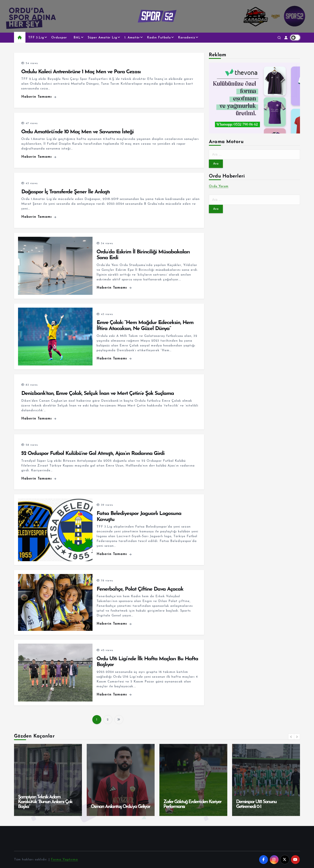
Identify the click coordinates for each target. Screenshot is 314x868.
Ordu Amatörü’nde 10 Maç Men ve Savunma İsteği (77, 132)
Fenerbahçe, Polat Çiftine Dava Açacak (140, 589)
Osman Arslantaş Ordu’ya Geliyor (120, 807)
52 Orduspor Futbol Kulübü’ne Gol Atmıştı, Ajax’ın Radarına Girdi (93, 454)
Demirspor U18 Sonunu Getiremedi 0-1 (256, 804)
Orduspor (59, 38)
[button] (291, 737)
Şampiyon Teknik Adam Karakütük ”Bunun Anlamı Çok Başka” (45, 802)
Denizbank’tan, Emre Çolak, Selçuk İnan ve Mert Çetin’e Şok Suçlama (98, 394)
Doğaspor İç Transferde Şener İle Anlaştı (65, 192)
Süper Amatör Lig (102, 38)
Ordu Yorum (219, 186)
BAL (77, 38)
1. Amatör (132, 38)
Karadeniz (187, 38)
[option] (48, 780)
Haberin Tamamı (39, 97)
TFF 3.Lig (36, 38)
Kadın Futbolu (159, 38)
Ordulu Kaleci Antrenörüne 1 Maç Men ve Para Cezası (81, 72)
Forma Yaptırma (64, 860)
